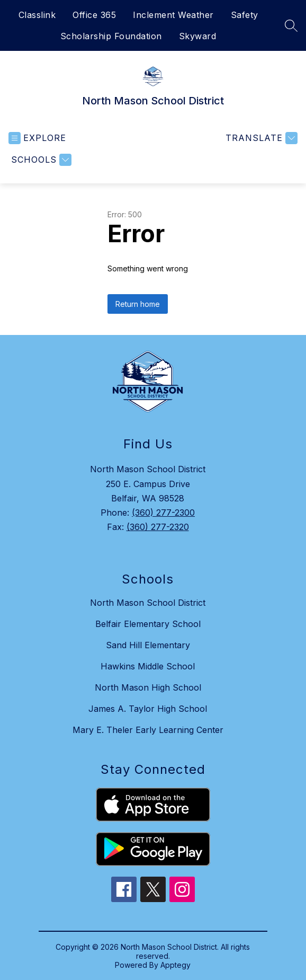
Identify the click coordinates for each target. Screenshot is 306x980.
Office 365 (94, 15)
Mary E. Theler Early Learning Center (148, 730)
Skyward (198, 36)
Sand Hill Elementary (148, 645)
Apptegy (175, 965)
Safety (245, 15)
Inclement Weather (173, 15)
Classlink (37, 15)
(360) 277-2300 (163, 513)
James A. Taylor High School (148, 709)
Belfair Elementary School (148, 624)
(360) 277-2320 (158, 527)
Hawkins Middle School (148, 666)
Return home (138, 304)
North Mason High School (148, 687)
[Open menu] (37, 138)
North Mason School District (148, 603)
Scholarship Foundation (111, 36)
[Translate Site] (260, 138)
